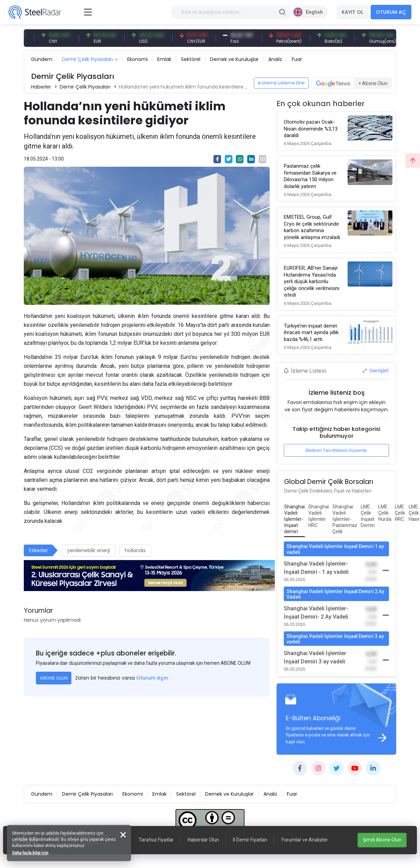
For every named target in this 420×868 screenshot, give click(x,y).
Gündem (42, 59)
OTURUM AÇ (391, 12)
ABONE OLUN (54, 678)
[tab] (294, 519)
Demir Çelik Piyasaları (87, 59)
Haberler (41, 87)
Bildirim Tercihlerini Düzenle (336, 450)
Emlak (164, 59)
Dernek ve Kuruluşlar (234, 59)
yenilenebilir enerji (89, 550)
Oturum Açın (152, 678)
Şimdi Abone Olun (382, 840)
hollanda (135, 550)
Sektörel (191, 59)
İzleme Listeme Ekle (281, 83)
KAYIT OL (352, 12)
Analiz (275, 59)
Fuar (297, 59)
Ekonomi (137, 59)
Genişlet (376, 371)
